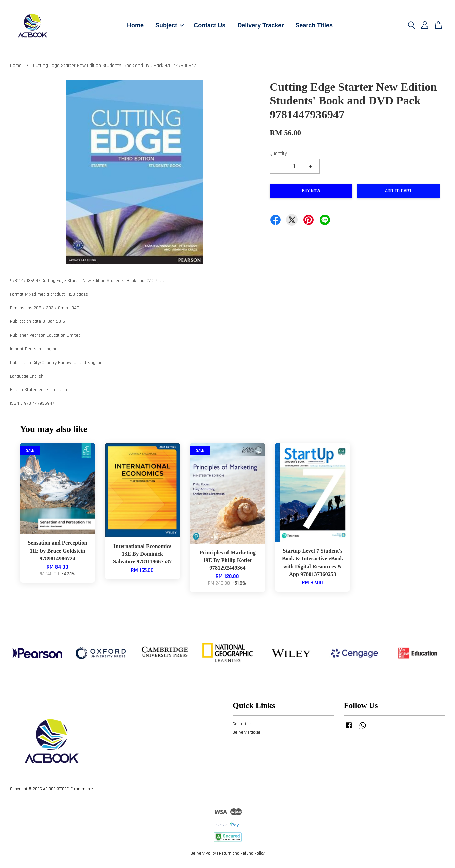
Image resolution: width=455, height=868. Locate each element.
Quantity (278, 154)
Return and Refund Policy (242, 854)
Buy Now (311, 191)
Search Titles (314, 26)
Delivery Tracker (260, 26)
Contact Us (210, 26)
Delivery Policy (203, 854)
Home (135, 26)
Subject (170, 26)
